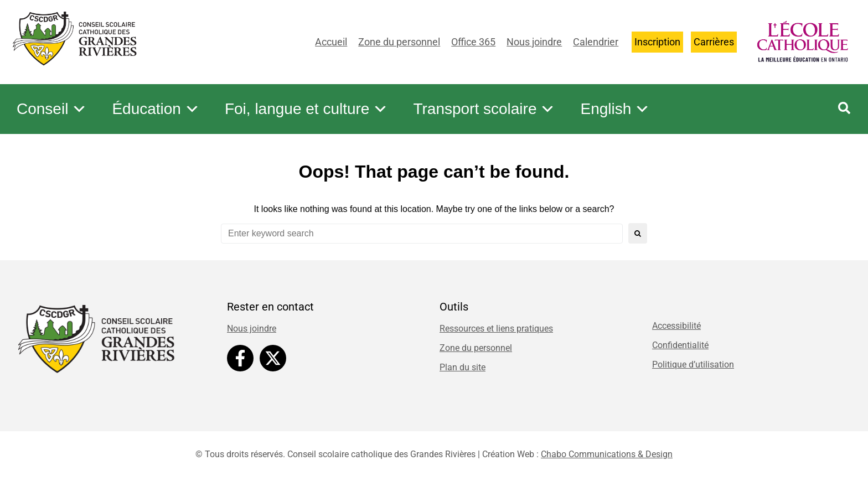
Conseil (52, 109)
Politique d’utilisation (693, 364)
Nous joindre (534, 42)
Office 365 (473, 42)
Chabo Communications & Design (607, 454)
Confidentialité (680, 345)
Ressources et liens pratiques (496, 329)
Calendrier (596, 42)
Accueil (331, 42)
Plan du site (463, 367)
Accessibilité (676, 326)
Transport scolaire (484, 109)
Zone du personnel (399, 42)
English (615, 109)
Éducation (156, 109)
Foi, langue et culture (307, 109)
